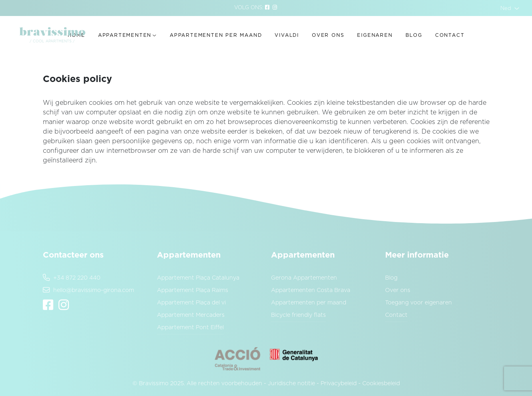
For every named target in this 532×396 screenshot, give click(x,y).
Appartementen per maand (216, 35)
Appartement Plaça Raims (193, 290)
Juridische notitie (291, 384)
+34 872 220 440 (72, 278)
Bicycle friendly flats (298, 315)
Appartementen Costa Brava (311, 290)
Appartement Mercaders (191, 315)
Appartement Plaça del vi (191, 303)
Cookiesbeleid (381, 384)
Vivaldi (287, 35)
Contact (450, 35)
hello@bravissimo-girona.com (88, 290)
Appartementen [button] (125, 35)
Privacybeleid (339, 384)
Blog (414, 35)
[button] (510, 8)
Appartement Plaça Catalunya (198, 278)
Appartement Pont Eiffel (190, 328)
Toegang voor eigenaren (419, 303)
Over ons (328, 35)
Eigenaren (375, 35)
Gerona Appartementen (304, 278)
